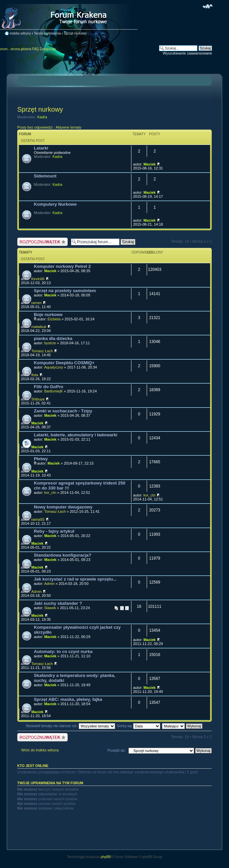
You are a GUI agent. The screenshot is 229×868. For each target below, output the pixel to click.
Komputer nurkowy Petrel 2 (62, 266)
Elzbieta (54, 319)
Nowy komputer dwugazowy (63, 507)
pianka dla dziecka (53, 338)
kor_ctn (50, 492)
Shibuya (38, 399)
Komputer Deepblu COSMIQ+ (64, 363)
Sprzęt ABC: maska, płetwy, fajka (68, 699)
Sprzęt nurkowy (75, 33)
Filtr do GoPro (49, 387)
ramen (36, 303)
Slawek (50, 608)
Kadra (42, 117)
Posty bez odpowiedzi (35, 127)
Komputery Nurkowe (55, 204)
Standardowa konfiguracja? (63, 555)
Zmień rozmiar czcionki (208, 6)
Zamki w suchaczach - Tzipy (63, 411)
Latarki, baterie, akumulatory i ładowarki (76, 435)
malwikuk (39, 327)
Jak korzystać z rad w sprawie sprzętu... (75, 579)
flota (35, 375)
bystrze (50, 343)
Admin (49, 584)
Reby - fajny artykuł (54, 531)
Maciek (150, 164)
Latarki (41, 148)
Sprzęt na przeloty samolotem (65, 291)
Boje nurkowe (48, 315)
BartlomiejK (53, 391)
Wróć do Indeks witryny (40, 750)
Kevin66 (38, 279)
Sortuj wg (139, 726)
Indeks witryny (20, 33)
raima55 (38, 519)
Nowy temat (42, 242)
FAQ (36, 49)
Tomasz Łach (42, 351)
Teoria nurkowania (47, 33)
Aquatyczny (54, 367)
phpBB (106, 857)
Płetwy (41, 459)
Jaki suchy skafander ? (58, 603)
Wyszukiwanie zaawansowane (188, 53)
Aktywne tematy (68, 127)
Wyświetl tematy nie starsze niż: (71, 726)
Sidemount (45, 176)
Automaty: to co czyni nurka (63, 651)
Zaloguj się (48, 49)
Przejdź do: (117, 750)
